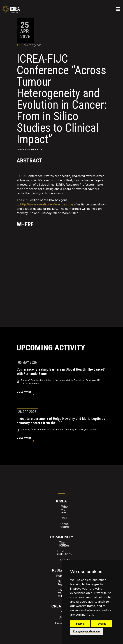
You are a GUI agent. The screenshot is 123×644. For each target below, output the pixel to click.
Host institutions (61, 540)
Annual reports (62, 518)
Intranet (29, 610)
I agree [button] (80, 624)
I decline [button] (101, 624)
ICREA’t (62, 545)
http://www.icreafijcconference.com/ (47, 204)
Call (62, 512)
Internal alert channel (26, 620)
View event (24, 392)
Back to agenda (29, 45)
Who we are (61, 507)
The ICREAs (62, 534)
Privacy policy (56, 620)
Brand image (49, 610)
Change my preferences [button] (87, 631)
